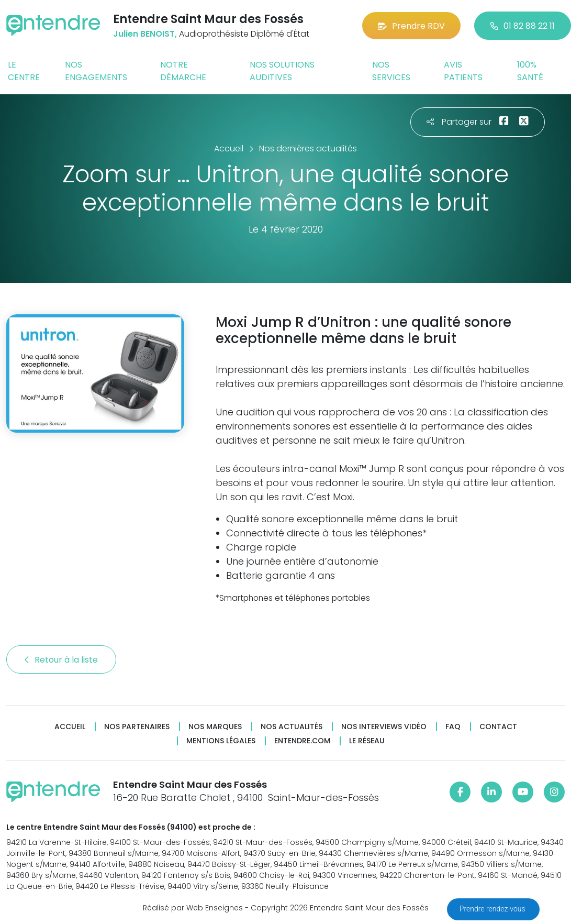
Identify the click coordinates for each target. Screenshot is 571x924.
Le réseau (367, 741)
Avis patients (463, 71)
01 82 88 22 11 (523, 26)
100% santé (530, 71)
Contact (498, 727)
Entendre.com (302, 741)
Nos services (391, 71)
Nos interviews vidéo (384, 727)
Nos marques (215, 727)
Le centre (24, 71)
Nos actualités (292, 727)
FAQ (453, 727)
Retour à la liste (61, 660)
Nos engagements (96, 71)
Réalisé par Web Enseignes (193, 908)
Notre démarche (183, 71)
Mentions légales (221, 741)
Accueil (70, 727)
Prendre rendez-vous (493, 909)
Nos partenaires (137, 727)
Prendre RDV (411, 26)
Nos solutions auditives (282, 71)
